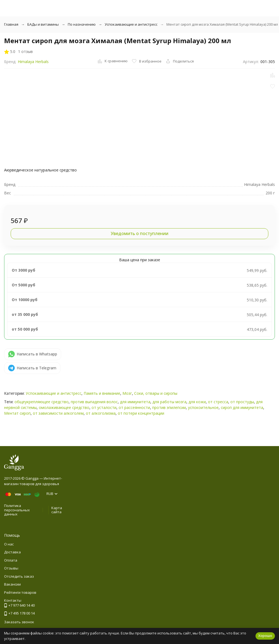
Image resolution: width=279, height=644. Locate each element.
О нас (9, 544)
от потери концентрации (141, 413)
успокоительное (203, 407)
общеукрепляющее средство (42, 402)
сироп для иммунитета (242, 407)
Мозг (127, 393)
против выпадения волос (94, 402)
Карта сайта (57, 510)
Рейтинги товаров (20, 592)
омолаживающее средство (64, 407)
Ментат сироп (17, 413)
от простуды (242, 402)
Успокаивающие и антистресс (131, 24)
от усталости (104, 407)
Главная (11, 24)
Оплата (11, 560)
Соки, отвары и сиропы (156, 393)
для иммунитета (135, 402)
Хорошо (265, 636)
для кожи (197, 402)
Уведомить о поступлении (139, 233)
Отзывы (11, 568)
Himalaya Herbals (33, 62)
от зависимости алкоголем (58, 413)
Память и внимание (102, 393)
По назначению (82, 24)
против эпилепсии (169, 407)
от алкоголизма (101, 413)
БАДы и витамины (43, 24)
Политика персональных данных (17, 510)
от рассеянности (134, 407)
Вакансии (12, 584)
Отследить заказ (19, 576)
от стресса (218, 402)
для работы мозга (169, 402)
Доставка (12, 552)
